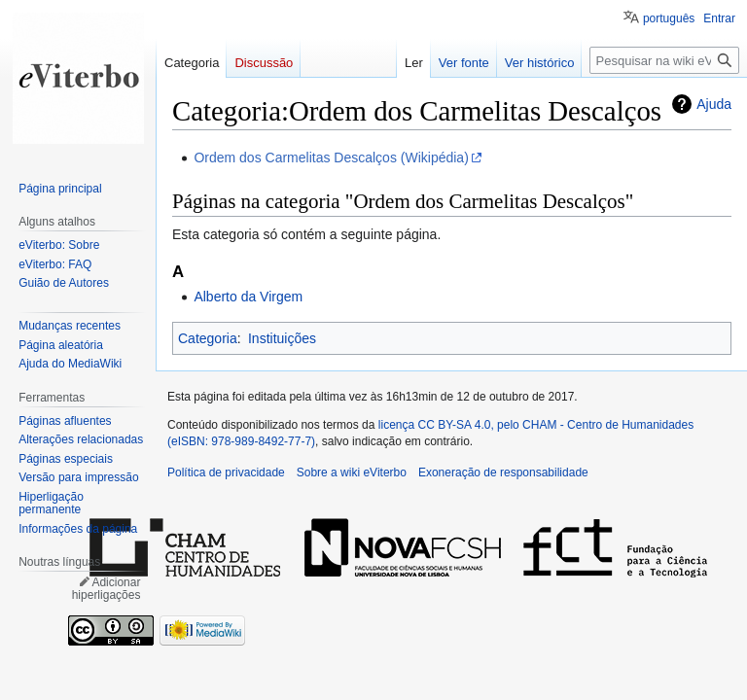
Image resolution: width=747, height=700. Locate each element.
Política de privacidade (226, 472)
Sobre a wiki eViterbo (352, 472)
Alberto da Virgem (248, 297)
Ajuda (714, 104)
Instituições (282, 338)
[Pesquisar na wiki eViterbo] (664, 60)
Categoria (208, 338)
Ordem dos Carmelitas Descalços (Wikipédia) (331, 157)
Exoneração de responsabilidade (503, 472)
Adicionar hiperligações (107, 589)
